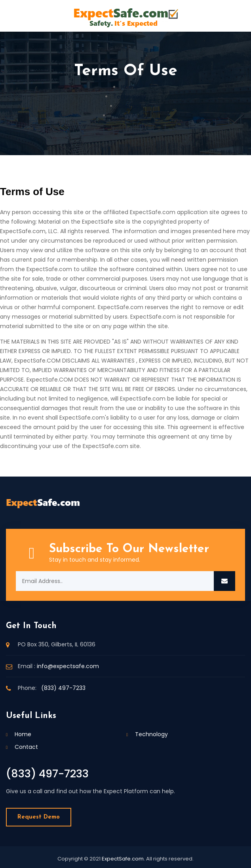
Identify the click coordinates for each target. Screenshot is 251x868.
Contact (130, 106)
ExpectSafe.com (123, 859)
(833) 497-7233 (63, 688)
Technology (130, 97)
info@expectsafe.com (68, 666)
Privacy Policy (129, 116)
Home (129, 87)
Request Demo (39, 817)
